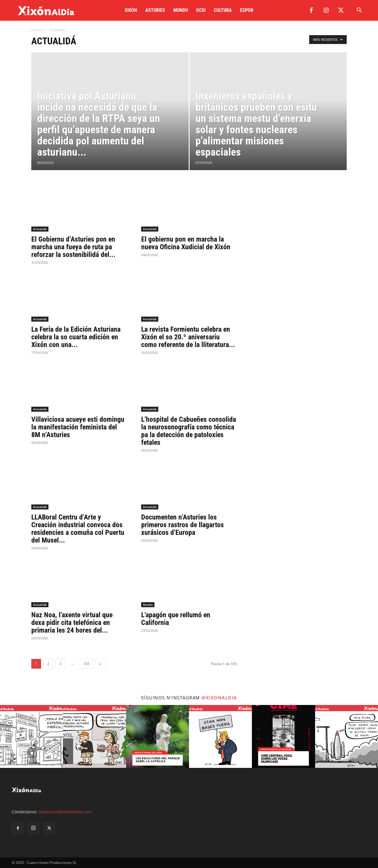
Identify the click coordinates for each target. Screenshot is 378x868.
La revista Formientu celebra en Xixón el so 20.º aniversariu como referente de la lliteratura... (188, 337)
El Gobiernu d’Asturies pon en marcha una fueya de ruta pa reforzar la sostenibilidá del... (73, 247)
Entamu (38, 30)
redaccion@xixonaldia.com (65, 812)
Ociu (201, 10)
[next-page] (100, 664)
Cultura (223, 10)
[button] (359, 11)
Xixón (131, 10)
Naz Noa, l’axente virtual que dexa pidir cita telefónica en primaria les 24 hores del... (72, 623)
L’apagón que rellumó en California (176, 619)
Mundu (181, 10)
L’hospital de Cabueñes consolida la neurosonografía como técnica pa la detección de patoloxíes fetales (189, 431)
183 (86, 664)
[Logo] (46, 10)
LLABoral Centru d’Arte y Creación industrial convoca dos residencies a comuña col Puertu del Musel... (78, 529)
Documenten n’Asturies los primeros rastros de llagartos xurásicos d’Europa (183, 525)
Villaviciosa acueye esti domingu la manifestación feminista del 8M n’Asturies (78, 427)
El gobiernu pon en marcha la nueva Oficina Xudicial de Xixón (186, 243)
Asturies (155, 10)
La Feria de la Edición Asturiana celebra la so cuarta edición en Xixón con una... (76, 337)
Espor (247, 10)
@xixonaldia (219, 698)
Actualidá (40, 229)
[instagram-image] (31, 736)
